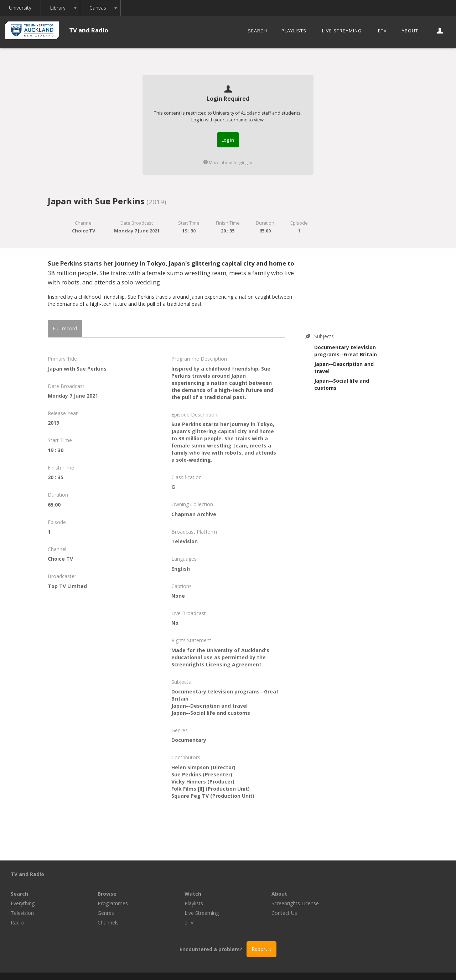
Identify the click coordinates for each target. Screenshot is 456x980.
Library (58, 8)
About (410, 31)
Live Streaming (342, 31)
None (178, 596)
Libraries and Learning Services (157, 966)
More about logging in (228, 163)
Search (258, 31)
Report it (261, 929)
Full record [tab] (65, 328)
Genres (193, 893)
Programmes (200, 884)
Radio (104, 903)
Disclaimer (315, 966)
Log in (228, 140)
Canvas (99, 8)
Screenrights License (382, 884)
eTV (382, 31)
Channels (195, 903)
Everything (110, 884)
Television (109, 893)
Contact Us (371, 893)
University (20, 8)
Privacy (286, 966)
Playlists (294, 31)
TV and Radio (89, 30)
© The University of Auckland (235, 966)
